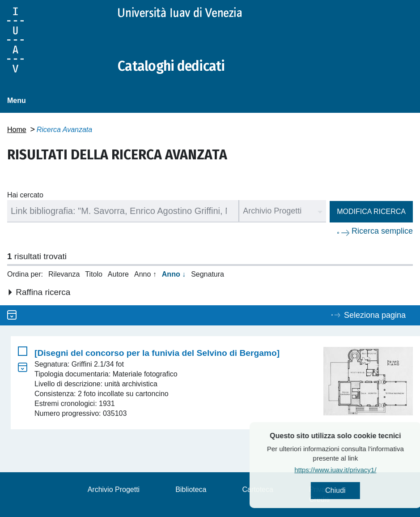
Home (17, 130)
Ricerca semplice (382, 231)
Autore (118, 274)
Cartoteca (258, 489)
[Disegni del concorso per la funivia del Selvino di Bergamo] (157, 353)
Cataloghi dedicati (171, 66)
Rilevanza (64, 274)
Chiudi (355, 490)
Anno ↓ (174, 274)
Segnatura (208, 274)
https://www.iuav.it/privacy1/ (355, 470)
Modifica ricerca (371, 211)
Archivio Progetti (114, 489)
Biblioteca (191, 489)
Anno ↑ (145, 274)
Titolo (94, 274)
